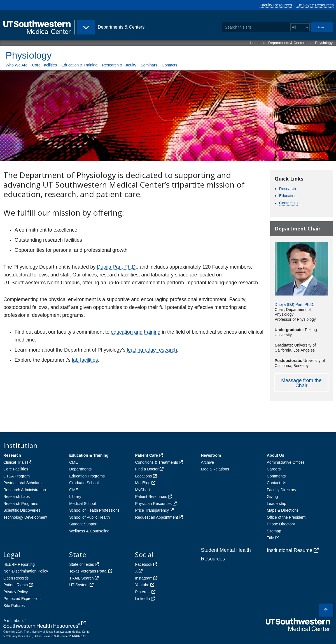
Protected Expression (22, 599)
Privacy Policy (16, 592)
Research (288, 189)
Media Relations (215, 469)
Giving (272, 497)
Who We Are (17, 65)
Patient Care (146, 455)
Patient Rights (16, 585)
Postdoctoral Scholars (22, 483)
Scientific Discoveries (22, 510)
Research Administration (25, 490)
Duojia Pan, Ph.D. (117, 267)
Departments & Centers (287, 43)
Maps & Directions (283, 510)
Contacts (170, 65)
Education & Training (79, 65)
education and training (136, 332)
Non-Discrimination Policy (26, 571)
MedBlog (143, 483)
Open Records (16, 578)
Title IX (273, 538)
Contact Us (289, 203)
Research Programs (21, 504)
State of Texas (81, 564)
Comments (276, 476)
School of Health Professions (94, 510)
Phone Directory (281, 524)
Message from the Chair (301, 383)
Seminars (149, 65)
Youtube (142, 585)
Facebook (143, 564)
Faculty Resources (276, 5)
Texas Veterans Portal (88, 571)
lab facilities (85, 360)
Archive (208, 462)
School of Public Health (89, 517)
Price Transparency (152, 510)
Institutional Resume (290, 550)
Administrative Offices (286, 462)
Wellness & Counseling (89, 531)
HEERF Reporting (19, 564)
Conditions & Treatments (156, 462)
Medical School (82, 504)
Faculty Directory (282, 490)
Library (75, 497)
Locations (143, 476)
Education (288, 196)
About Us (276, 455)
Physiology (324, 43)
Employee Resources (315, 5)
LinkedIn (142, 599)
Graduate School (84, 483)
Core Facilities (44, 65)
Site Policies (14, 606)
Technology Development (25, 517)
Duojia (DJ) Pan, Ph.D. (295, 304)
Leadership (276, 504)
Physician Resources (153, 504)
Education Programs (87, 476)
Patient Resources (151, 497)
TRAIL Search (81, 578)
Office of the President (286, 517)
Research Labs (17, 497)
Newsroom (211, 455)
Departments (80, 469)
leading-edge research (152, 350)
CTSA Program (17, 476)
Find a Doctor (147, 469)
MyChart (142, 490)
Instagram (144, 578)
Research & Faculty (119, 65)
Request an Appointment (156, 517)
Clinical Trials (15, 462)
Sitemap (274, 531)
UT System (79, 585)
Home (255, 43)
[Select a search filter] (300, 27)
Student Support (83, 524)
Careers (274, 469)
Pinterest (143, 592)
